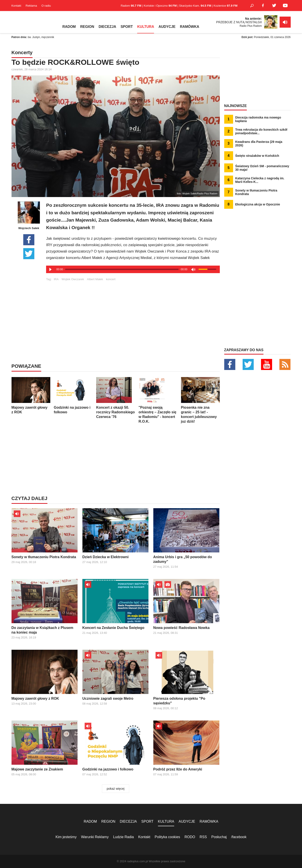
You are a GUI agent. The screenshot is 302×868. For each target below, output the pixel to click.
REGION (87, 27)
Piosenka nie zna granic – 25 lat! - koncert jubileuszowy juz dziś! (200, 400)
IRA (56, 279)
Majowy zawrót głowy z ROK (31, 396)
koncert (111, 279)
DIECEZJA (107, 27)
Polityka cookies (167, 837)
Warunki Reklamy (95, 837)
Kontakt (16, 6)
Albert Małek (95, 279)
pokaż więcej (115, 789)
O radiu (46, 6)
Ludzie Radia (123, 837)
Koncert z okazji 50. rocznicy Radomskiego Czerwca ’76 (116, 398)
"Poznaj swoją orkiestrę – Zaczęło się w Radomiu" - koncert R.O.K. (158, 400)
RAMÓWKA (190, 27)
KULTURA (146, 27)
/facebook (239, 837)
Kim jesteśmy (66, 837)
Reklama (31, 6)
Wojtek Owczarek (73, 279)
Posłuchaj (219, 837)
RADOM (69, 27)
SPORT (127, 27)
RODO (190, 837)
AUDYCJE (167, 27)
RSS (203, 837)
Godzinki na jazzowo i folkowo (73, 396)
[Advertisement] (133, 312)
